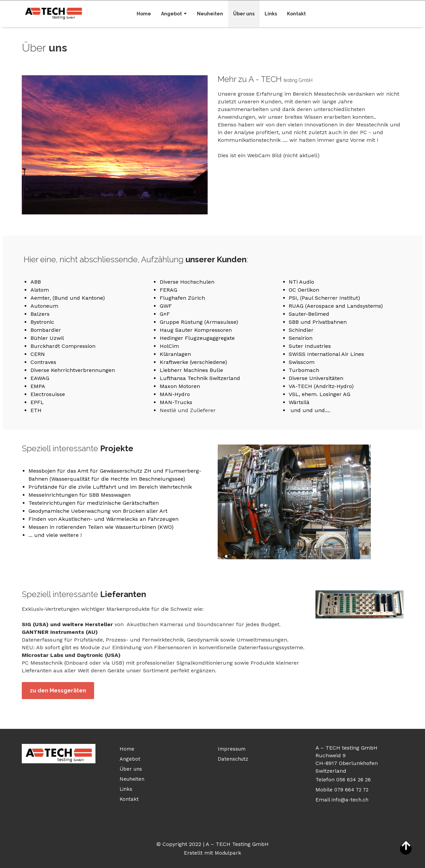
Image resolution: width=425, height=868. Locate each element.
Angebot (171, 14)
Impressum (232, 749)
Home (144, 14)
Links (271, 14)
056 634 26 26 (353, 780)
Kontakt (296, 14)
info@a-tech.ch (350, 800)
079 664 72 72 (351, 790)
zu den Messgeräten (58, 691)
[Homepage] (54, 13)
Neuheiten (210, 14)
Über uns (244, 14)
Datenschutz (233, 759)
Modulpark (228, 853)
